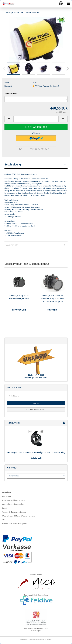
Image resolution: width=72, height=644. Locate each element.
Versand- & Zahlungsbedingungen (15, 512)
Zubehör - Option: (11, 94)
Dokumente (11, 245)
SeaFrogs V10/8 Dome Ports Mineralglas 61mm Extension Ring (36, 452)
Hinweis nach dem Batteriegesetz (15, 524)
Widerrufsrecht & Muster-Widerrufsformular (19, 516)
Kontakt (5, 508)
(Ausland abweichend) (51, 86)
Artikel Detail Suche (36, 409)
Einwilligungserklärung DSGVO (14, 500)
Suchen (36, 403)
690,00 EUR (36, 458)
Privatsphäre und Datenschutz (13, 504)
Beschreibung (13, 164)
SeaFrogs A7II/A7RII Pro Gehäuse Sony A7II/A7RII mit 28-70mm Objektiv (53, 299)
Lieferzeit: (8, 86)
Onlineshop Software (28, 640)
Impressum (6, 496)
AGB (4, 520)
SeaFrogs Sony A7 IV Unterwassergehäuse (19, 297)
